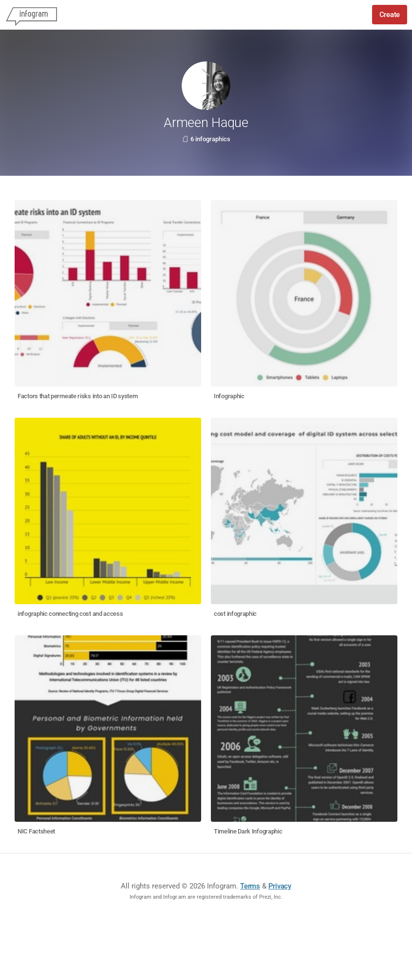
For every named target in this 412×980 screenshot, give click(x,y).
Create (390, 15)
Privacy (280, 886)
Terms (250, 886)
